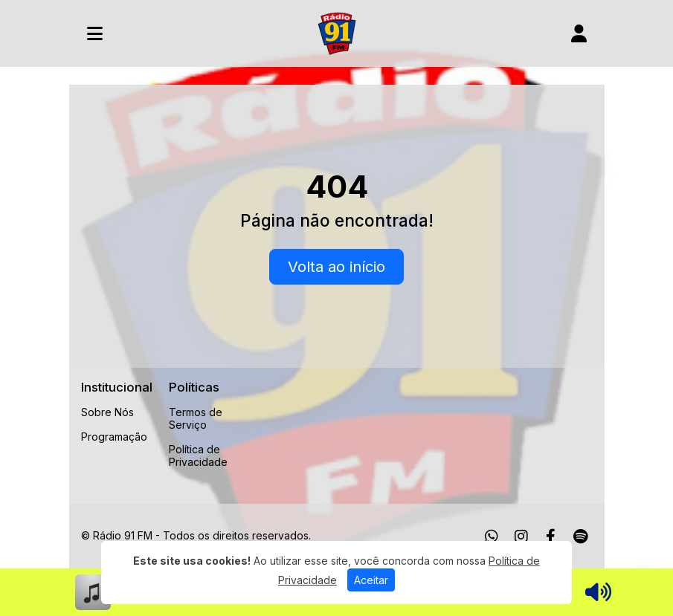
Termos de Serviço (196, 418)
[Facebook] (551, 536)
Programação (114, 437)
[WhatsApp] (492, 536)
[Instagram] (521, 536)
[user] (579, 33)
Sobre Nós (107, 412)
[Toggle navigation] (95, 33)
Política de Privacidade (198, 455)
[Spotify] (580, 536)
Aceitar (371, 580)
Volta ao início (336, 267)
